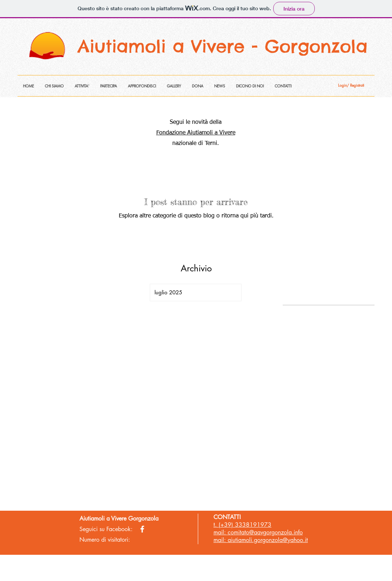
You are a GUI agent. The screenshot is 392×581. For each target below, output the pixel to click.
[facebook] (142, 529)
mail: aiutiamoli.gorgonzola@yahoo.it (261, 540)
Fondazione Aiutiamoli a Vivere (196, 133)
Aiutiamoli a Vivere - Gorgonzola (226, 46)
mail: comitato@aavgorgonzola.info (258, 532)
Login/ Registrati (351, 85)
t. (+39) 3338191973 (242, 525)
